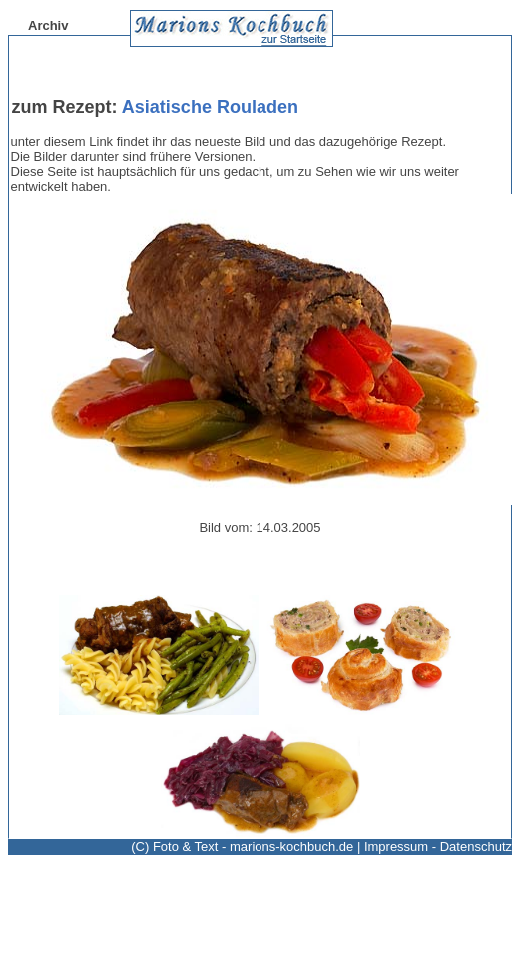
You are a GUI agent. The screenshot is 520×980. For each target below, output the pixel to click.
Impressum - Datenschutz (438, 847)
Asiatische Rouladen (210, 107)
